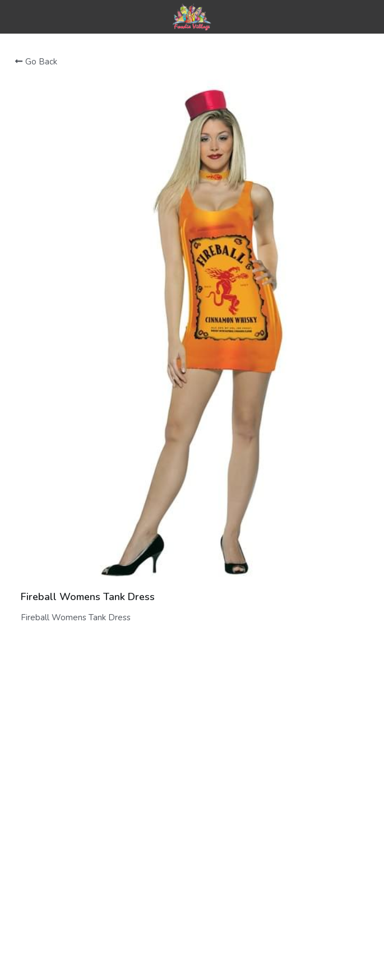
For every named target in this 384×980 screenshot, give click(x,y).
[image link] (192, 16)
